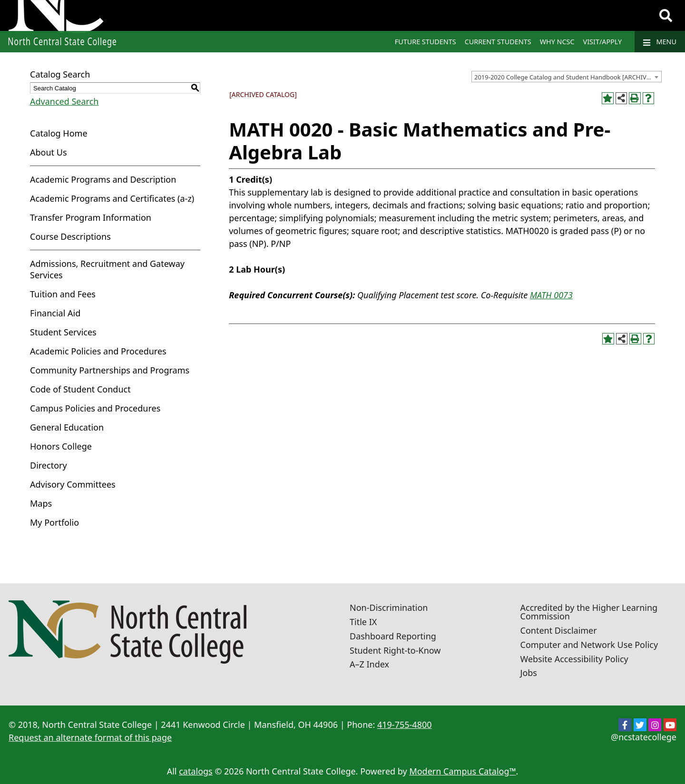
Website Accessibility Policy (574, 659)
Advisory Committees (73, 484)
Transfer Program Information (91, 217)
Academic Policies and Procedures (98, 351)
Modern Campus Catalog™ (462, 771)
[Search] (666, 16)
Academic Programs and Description (103, 179)
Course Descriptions (70, 236)
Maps (41, 503)
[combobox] (567, 77)
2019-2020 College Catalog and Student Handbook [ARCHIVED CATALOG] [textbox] (568, 77)
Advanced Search (64, 101)
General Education (67, 427)
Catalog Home (59, 133)
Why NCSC (557, 42)
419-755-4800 (405, 725)
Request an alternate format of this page (90, 737)
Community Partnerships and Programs (110, 370)
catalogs (196, 771)
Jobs (529, 673)
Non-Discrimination (389, 608)
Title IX (363, 622)
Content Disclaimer (559, 630)
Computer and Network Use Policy (589, 645)
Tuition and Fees (63, 294)
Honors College (61, 446)
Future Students (426, 42)
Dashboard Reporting (393, 636)
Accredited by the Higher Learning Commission (589, 612)
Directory (49, 465)
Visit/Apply (603, 42)
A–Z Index (369, 664)
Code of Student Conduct (80, 389)
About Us (49, 152)
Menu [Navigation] (660, 42)
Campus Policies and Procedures (95, 408)
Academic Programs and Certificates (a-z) (112, 198)
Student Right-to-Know (395, 650)
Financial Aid (55, 313)
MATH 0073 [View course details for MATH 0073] (551, 295)
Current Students (498, 42)
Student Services (63, 332)
